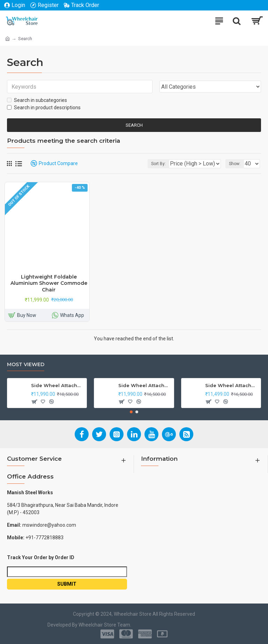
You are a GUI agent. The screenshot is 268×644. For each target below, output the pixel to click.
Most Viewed (26, 365)
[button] (131, 412)
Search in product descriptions (44, 108)
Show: (235, 164)
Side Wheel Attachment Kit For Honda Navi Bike (145, 385)
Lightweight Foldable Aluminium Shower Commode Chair (49, 283)
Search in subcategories (37, 100)
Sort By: (158, 164)
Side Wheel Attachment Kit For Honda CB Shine (58, 385)
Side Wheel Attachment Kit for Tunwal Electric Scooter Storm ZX (232, 385)
